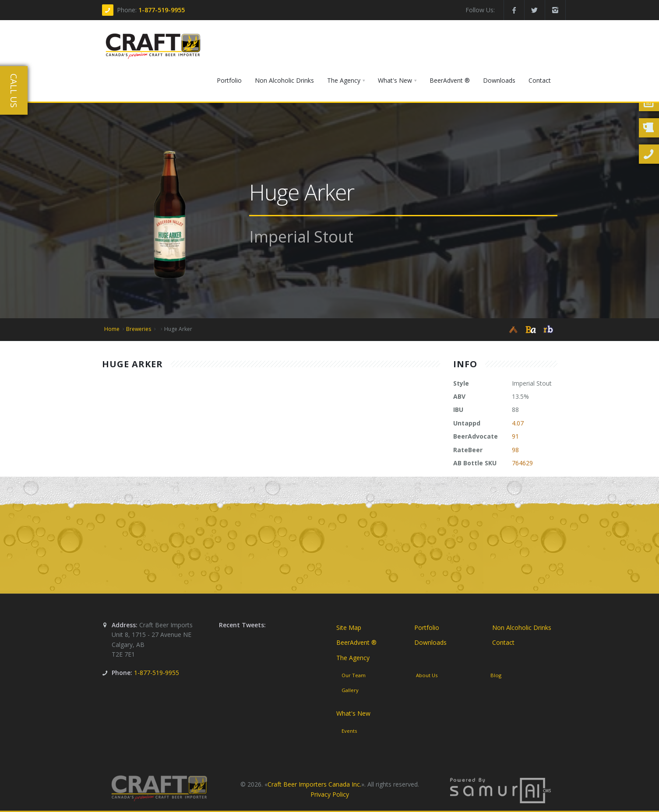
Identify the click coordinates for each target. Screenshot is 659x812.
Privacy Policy (330, 794)
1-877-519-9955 (162, 10)
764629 (522, 463)
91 (515, 436)
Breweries (139, 329)
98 (515, 450)
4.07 (518, 423)
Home (112, 329)
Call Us (14, 91)
